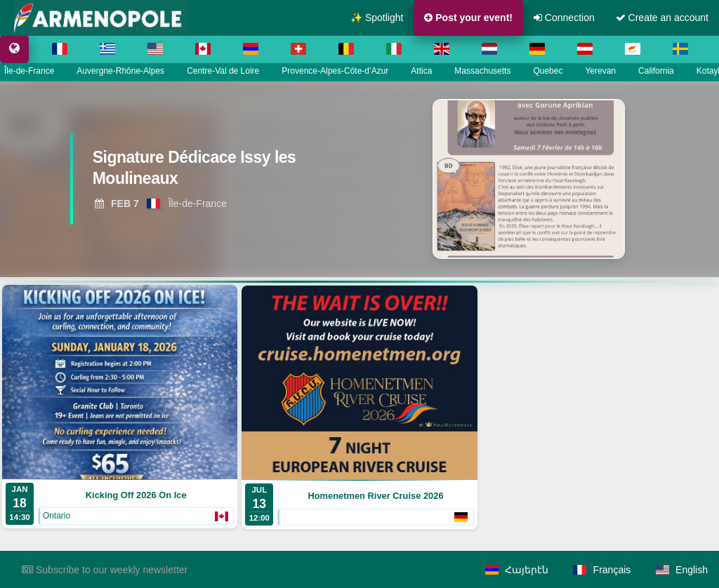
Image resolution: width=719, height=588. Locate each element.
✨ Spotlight (377, 18)
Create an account (662, 18)
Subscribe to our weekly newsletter (105, 570)
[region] (359, 179)
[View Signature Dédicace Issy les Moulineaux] (215, 172)
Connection (564, 18)
